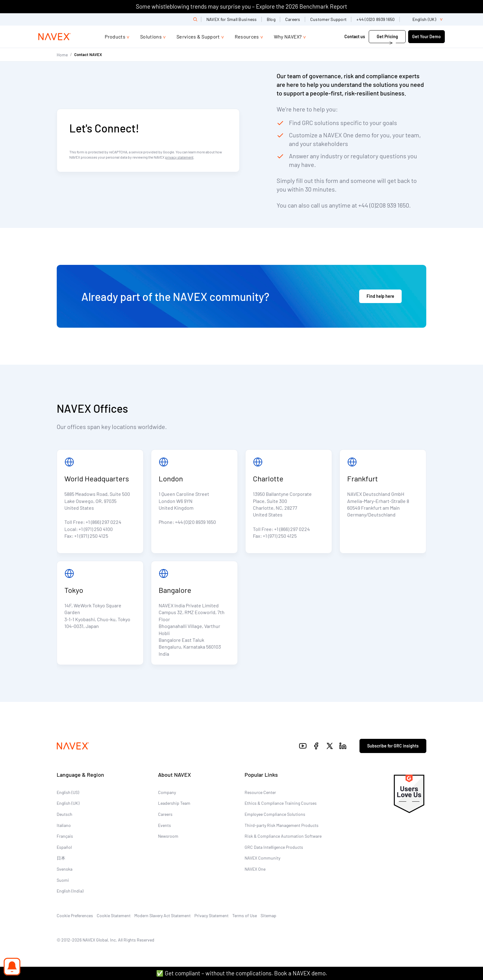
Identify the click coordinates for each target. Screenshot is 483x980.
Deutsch (65, 814)
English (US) (68, 792)
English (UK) (68, 803)
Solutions (151, 36)
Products (115, 36)
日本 (61, 858)
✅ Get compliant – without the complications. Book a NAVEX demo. (242, 973)
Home (62, 55)
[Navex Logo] (55, 37)
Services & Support (198, 36)
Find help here (380, 296)
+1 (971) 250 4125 (91, 536)
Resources (247, 36)
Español (64, 847)
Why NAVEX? (288, 36)
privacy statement (179, 157)
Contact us (355, 36)
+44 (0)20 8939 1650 (375, 19)
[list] (425, 19)
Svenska (65, 869)
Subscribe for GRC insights (393, 746)
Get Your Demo (426, 36)
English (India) (70, 891)
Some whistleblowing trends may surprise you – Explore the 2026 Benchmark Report (241, 6)
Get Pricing (387, 36)
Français (65, 836)
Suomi (63, 880)
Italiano (64, 825)
